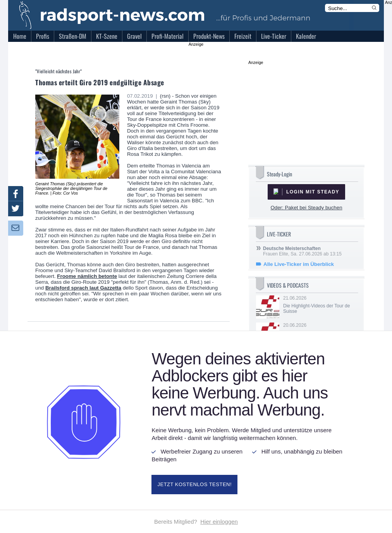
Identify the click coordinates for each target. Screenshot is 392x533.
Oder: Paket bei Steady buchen (306, 208)
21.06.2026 (320, 305)
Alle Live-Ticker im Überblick (299, 264)
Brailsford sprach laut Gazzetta (83, 288)
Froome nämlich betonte (87, 276)
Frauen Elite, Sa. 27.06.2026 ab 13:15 (302, 251)
